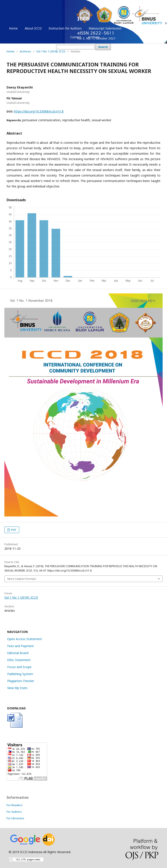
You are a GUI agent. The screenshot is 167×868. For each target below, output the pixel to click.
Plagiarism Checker (21, 681)
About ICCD (33, 28)
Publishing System (20, 674)
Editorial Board (18, 653)
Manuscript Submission (105, 28)
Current (76, 37)
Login (151, 28)
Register (134, 28)
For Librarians (15, 818)
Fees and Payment (21, 646)
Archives (94, 37)
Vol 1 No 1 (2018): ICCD (51, 51)
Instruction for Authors (65, 28)
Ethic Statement (19, 660)
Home (13, 28)
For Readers (15, 805)
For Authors (14, 812)
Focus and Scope (19, 667)
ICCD (83, 18)
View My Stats (17, 688)
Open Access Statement (25, 639)
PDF (13, 530)
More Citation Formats (22, 579)
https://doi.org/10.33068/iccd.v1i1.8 (39, 111)
